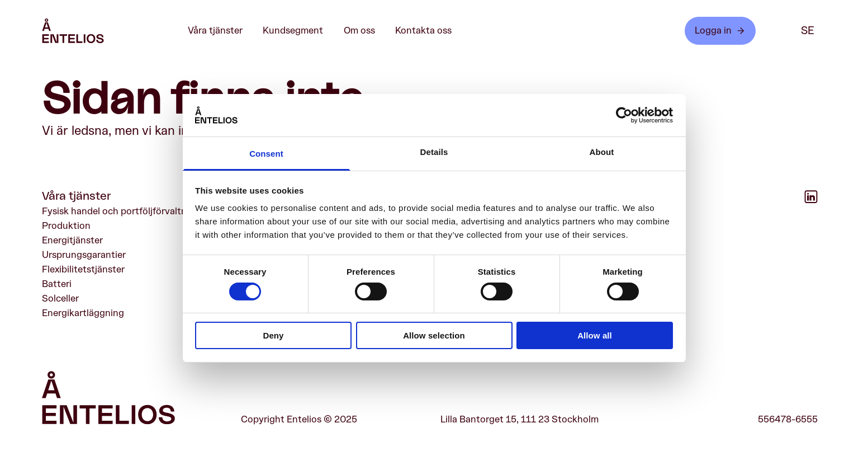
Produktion (66, 226)
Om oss (365, 30)
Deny (273, 335)
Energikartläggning (83, 314)
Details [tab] (434, 152)
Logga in (720, 31)
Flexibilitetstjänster (83, 269)
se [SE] (808, 31)
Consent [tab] (266, 154)
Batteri (57, 284)
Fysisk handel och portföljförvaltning (121, 211)
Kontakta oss (423, 30)
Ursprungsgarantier (84, 255)
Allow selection (434, 335)
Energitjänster (72, 240)
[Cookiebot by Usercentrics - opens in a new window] (624, 115)
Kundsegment (299, 30)
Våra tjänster (221, 30)
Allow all (595, 335)
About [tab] (602, 152)
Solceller (60, 298)
